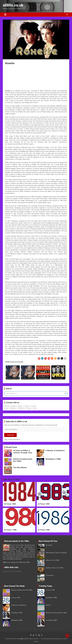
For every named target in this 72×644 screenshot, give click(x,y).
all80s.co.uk (13, 5)
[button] (39, 358)
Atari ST (48, 605)
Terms (35, 408)
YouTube (33, 406)
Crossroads (50, 575)
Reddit (14, 406)
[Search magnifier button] (66, 393)
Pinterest (7, 406)
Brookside (49, 545)
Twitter (26, 406)
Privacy (29, 408)
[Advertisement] (36, 78)
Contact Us (21, 408)
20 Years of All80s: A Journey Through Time (23, 452)
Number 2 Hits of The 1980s (55, 568)
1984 (20, 166)
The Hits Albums (20, 467)
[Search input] (35, 393)
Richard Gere (56, 324)
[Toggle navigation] (5, 15)
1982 (52, 155)
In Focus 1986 (44, 530)
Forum (6, 408)
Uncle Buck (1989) (17, 613)
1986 (36, 93)
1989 (24, 288)
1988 (60, 244)
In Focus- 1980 (10, 530)
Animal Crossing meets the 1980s (23, 460)
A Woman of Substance (55, 450)
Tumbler (20, 406)
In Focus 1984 (10, 504)
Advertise (13, 408)
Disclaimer (18, 571)
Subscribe (10, 435)
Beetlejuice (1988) (53, 459)
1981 (7, 153)
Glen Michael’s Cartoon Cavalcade (56, 553)
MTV (16, 182)
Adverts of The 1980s (53, 560)
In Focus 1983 (44, 504)
